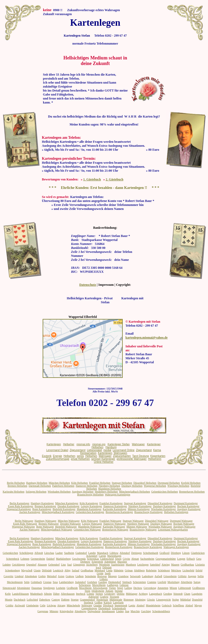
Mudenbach (36, 594)
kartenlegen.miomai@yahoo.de (146, 338)
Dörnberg (176, 553)
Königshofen (67, 611)
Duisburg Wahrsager (161, 524)
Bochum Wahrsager (184, 524)
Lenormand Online (123, 450)
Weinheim (105, 565)
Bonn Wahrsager (45, 527)
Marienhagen (114, 556)
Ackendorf (92, 556)
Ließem (80, 576)
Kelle (8, 594)
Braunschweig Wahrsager (143, 530)
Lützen (186, 553)
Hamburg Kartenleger (42, 503)
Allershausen (68, 594)
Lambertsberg (66, 582)
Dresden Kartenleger (68, 506)
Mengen (112, 576)
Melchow (176, 570)
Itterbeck (81, 594)
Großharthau (187, 565)
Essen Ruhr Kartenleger (21, 506)
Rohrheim (151, 570)
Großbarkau (87, 570)
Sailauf (76, 570)
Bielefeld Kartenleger (64, 509)
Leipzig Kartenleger (91, 506)
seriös (80, 456)
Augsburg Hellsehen (83, 492)
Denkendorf (115, 582)
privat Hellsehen (80, 459)
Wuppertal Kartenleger (19, 509)
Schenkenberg (12, 570)
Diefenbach (104, 608)
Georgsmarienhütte (166, 559)
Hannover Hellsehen (87, 486)
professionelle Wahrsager (132, 459)
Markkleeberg (63, 559)
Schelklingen (26, 553)
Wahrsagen (120, 453)
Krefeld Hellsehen (191, 483)
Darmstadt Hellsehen (40, 486)
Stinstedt (178, 594)
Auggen (192, 576)
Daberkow (45, 600)
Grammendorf (88, 600)
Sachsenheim (147, 559)
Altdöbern (139, 570)
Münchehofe (74, 605)
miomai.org (99, 444)
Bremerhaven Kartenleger (119, 512)
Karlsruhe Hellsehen (14, 492)
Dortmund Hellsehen (169, 483)
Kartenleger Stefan (119, 444)
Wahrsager (138, 444)
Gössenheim (170, 576)
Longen (181, 559)
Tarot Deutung (141, 456)
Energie (57, 456)
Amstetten (163, 588)
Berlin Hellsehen (16, 483)
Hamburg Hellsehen (37, 483)
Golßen (98, 602)
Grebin (42, 576)
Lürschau (49, 553)
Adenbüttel (110, 562)
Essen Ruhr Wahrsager (25, 524)
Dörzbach (108, 605)
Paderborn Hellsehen (63, 486)
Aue (127, 611)
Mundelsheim (153, 605)
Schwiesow (85, 585)
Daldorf (50, 559)
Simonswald (9, 588)
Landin (92, 553)
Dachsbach (20, 600)
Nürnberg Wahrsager (138, 524)
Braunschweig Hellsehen (90, 494)
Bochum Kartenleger (188, 506)
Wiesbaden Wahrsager (160, 527)
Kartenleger (154, 444)
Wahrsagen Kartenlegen (118, 494)
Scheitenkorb (119, 608)
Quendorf (31, 565)
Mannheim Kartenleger (89, 509)
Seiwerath (135, 576)
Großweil (165, 553)
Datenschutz (88, 285)
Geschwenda (79, 559)
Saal (70, 565)
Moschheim (85, 588)
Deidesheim (98, 591)
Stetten (99, 594)
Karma (157, 450)
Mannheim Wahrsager (90, 527)
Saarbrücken (118, 565)
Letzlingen (143, 565)
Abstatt (135, 559)
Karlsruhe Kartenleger (115, 509)
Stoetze (75, 600)
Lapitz (132, 605)
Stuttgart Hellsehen (122, 483)
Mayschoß (27, 570)
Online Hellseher (104, 462)
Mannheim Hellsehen (110, 489)
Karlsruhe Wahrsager (114, 527)
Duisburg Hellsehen (132, 486)
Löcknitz (200, 565)
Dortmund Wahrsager (181, 521)
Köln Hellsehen (80, 483)
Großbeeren (199, 588)
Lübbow (114, 553)
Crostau (47, 582)
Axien (61, 576)
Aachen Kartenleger (30, 512)
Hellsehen (98, 447)
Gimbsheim (32, 605)
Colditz (9, 605)
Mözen (173, 588)
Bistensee (129, 600)
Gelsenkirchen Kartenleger (90, 512)
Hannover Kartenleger (115, 506)
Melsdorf (52, 576)
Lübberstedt (185, 588)
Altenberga (80, 611)
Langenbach (156, 594)
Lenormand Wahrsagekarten (173, 530)
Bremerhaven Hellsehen (192, 492)
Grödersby (110, 594)
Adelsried (93, 597)
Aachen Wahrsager (30, 530)
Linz (63, 565)
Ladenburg (147, 576)
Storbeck (88, 602)
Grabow (70, 576)
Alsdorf (141, 605)
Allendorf (125, 553)
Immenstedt (121, 605)
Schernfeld (97, 562)
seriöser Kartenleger (103, 459)
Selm (27, 582)
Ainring (166, 565)
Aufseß (158, 576)
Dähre (56, 594)
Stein (88, 591)
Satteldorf (155, 565)
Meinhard (100, 570)
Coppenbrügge (89, 608)
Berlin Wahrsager (24, 521)
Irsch (99, 567)
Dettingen (136, 553)
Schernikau (93, 559)
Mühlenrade (116, 600)
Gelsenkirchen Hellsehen (165, 492)
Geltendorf (54, 565)
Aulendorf (80, 582)
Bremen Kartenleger (45, 506)
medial (107, 450)
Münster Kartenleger (139, 509)
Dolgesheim (94, 611)
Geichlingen (18, 565)
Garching (146, 611)
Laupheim (197, 594)
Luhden (7, 565)
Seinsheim (90, 576)
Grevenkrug (150, 588)
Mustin (9, 600)
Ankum (109, 591)
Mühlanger (132, 594)
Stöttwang (87, 605)
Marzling (122, 562)
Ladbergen (113, 585)
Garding (103, 582)
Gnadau (98, 605)
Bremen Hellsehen (17, 486)
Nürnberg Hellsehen (110, 486)
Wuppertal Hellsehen (155, 486)
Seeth (108, 573)
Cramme (152, 582)
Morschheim (99, 585)
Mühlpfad (185, 600)
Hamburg (111, 447)
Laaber (59, 553)
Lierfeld (162, 582)
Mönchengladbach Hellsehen (134, 492)
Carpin (102, 556)
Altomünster (24, 588)
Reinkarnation (88, 453)
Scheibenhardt (151, 553)
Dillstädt (107, 567)
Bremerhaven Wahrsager (115, 530)
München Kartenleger (67, 503)
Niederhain (102, 600)
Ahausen (42, 565)
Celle (43, 605)
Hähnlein (119, 570)
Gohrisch (167, 605)
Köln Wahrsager (89, 521)
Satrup (197, 582)
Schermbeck (13, 559)
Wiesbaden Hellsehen (59, 492)
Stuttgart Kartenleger (135, 503)
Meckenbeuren (15, 582)
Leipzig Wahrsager (92, 524)
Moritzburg (173, 582)
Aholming (140, 600)
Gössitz (151, 600)
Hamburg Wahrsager (45, 521)
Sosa (55, 582)
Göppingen (79, 565)
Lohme (90, 594)
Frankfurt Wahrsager (110, 521)
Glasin (37, 570)
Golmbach (36, 582)
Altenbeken (31, 576)
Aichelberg (92, 565)
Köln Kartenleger (89, 503)
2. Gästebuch (115, 179)
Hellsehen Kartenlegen (176, 512)
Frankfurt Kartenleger (111, 503)
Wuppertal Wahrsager (23, 527)
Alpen (118, 559)
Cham (187, 594)
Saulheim (69, 553)
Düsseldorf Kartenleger (160, 503)
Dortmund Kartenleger (186, 503)
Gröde (100, 573)
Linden (120, 611)
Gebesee (124, 585)
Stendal (119, 591)
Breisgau (102, 576)
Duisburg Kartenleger (164, 506)
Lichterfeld (188, 570)
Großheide (72, 588)
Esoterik (47, 456)
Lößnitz (104, 579)
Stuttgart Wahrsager (133, 521)
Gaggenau (43, 611)
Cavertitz (9, 576)
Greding (168, 594)
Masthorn (131, 565)
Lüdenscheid (107, 559)
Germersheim (38, 559)
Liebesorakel (94, 450)
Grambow (123, 576)
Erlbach (191, 559)
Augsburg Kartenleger (189, 509)
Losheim (61, 588)
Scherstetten (140, 582)
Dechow (138, 588)
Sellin (200, 576)
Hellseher (69, 444)
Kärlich (108, 602)
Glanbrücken (198, 553)
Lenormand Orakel (57, 450)
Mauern (175, 565)
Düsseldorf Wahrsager (157, 521)
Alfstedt (39, 553)
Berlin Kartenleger (19, 503)
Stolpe (176, 600)
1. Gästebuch (92, 179)
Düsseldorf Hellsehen (145, 483)
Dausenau (37, 588)
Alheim (48, 594)
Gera (199, 559)
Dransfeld (197, 600)
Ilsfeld (199, 570)
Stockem (114, 597)
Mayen (198, 605)
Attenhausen (108, 611)
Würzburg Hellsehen (178, 486)
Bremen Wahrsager (48, 524)
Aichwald (20, 605)
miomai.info (83, 444)
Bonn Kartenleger (42, 509)
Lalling (128, 588)
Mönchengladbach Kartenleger (58, 512)
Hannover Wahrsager (114, 524)
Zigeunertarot (78, 450)
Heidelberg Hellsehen (106, 492)
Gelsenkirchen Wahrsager (87, 530)
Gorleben (92, 582)
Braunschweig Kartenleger (149, 512)
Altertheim (186, 582)
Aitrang (61, 605)
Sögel (120, 588)
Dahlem (65, 600)
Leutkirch (58, 570)
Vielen (112, 588)
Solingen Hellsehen (36, 492)
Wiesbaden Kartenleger (163, 509)
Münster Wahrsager (137, 527)
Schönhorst (164, 570)
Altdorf (189, 605)
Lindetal (19, 576)
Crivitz (126, 559)
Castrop (56, 600)
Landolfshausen (21, 594)
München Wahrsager (69, 521)
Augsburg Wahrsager (184, 527)
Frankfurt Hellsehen (100, 483)
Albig (67, 570)
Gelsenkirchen (10, 553)
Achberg (143, 594)
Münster (54, 611)
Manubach (103, 553)
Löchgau (52, 605)
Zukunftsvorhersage (57, 459)
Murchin (135, 611)
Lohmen (25, 559)
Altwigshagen (100, 588)
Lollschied (32, 600)
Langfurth (118, 602)
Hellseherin (155, 459)
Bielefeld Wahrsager (66, 527)
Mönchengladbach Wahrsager (57, 530)
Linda (109, 570)
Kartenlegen (54, 444)
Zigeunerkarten (122, 456)
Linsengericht (164, 600)
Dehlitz (121, 594)
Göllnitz (182, 576)
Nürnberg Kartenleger (140, 506)
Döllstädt (47, 570)
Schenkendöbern (161, 611)
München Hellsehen (59, 483)
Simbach (127, 582)
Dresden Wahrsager (70, 524)
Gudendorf (81, 553)
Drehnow (85, 562)
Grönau (129, 570)
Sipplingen (49, 588)
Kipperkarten (158, 456)
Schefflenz (178, 605)
